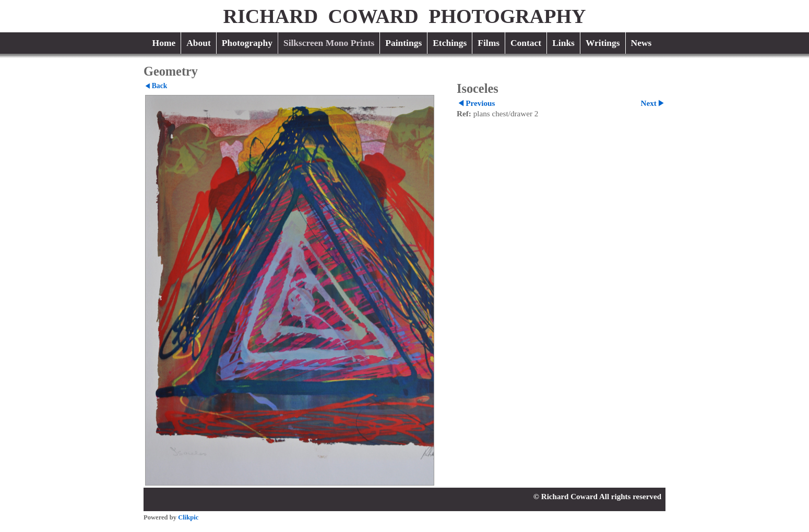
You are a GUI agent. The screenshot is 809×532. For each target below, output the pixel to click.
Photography (247, 43)
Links (563, 43)
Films (489, 43)
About (199, 43)
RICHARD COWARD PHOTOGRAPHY (405, 16)
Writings (603, 43)
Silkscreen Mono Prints (329, 43)
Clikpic (188, 517)
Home (164, 43)
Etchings (450, 43)
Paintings (403, 43)
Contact (526, 43)
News (641, 43)
